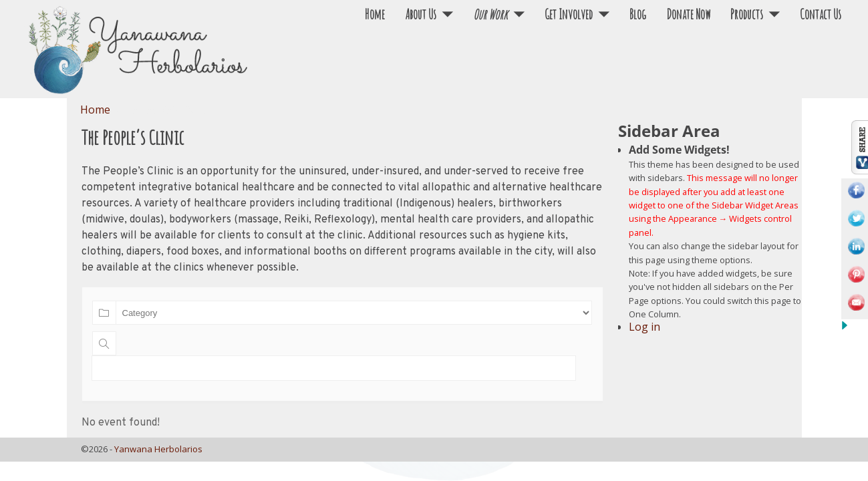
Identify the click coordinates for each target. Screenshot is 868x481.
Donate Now (688, 14)
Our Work (490, 14)
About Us (421, 14)
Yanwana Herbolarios (158, 449)
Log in (644, 327)
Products (747, 14)
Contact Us (821, 14)
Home (375, 14)
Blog (638, 14)
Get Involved (569, 14)
